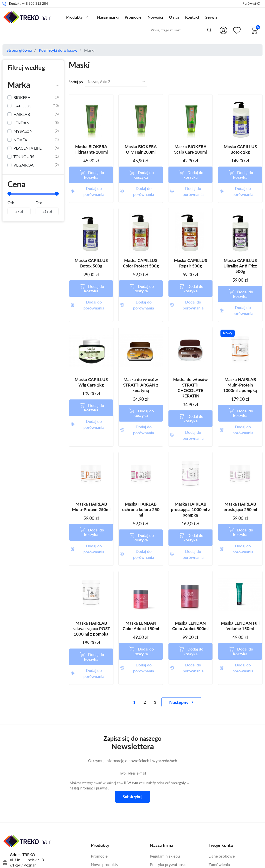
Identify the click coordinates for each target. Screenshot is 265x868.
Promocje (133, 17)
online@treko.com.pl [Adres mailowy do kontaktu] (53, 815)
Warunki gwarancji (166, 819)
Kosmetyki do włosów (58, 50)
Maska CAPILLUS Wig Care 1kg (91, 354)
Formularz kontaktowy (33, 829)
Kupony (215, 825)
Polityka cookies (164, 803)
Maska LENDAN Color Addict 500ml (190, 569)
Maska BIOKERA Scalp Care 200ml (190, 149)
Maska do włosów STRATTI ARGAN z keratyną (141, 357)
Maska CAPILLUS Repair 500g (190, 249)
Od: (11, 202)
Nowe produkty (105, 794)
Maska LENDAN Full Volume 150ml (240, 569)
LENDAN (36, 123)
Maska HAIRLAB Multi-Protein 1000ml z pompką (240, 357)
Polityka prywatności (168, 794)
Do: (39, 202)
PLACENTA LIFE (36, 148)
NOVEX (36, 140)
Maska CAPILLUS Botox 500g (91, 249)
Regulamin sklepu (165, 786)
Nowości (155, 17)
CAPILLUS (36, 106)
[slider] (9, 194)
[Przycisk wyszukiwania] (202, 30)
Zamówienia (219, 794)
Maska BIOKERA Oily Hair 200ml (141, 149)
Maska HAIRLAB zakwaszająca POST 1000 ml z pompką (91, 572)
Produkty (74, 17)
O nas (174, 17)
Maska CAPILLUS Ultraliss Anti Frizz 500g (240, 252)
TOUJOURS (36, 157)
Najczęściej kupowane (110, 803)
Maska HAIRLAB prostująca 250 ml (240, 464)
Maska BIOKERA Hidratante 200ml (91, 149)
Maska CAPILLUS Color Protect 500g (141, 249)
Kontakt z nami (163, 828)
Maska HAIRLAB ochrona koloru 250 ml (141, 467)
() (251, 3)
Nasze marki (108, 17)
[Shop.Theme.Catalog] (236, 30)
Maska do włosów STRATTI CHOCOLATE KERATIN (190, 359)
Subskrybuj (133, 726)
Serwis (211, 17)
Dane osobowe (222, 786)
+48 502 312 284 (35, 3)
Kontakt (192, 17)
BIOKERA (36, 97)
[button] (255, 30)
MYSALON (36, 131)
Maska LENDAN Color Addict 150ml (141, 569)
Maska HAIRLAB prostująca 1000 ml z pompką (190, 467)
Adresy (215, 817)
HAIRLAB (36, 114)
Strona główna (19, 50)
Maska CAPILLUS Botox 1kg (240, 149)
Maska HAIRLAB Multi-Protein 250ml (91, 464)
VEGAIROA (36, 165)
